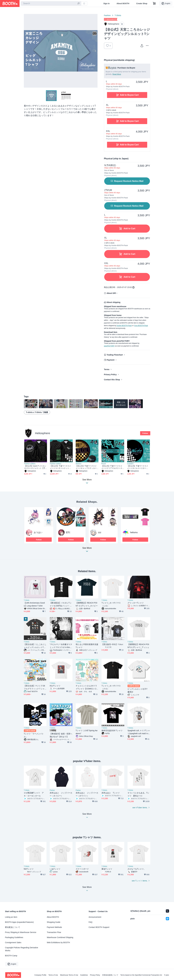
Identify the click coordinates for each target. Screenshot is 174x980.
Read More (117, 74)
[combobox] (51, 3)
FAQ (91, 922)
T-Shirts (118, 15)
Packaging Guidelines (14, 937)
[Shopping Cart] (154, 3)
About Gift (111, 293)
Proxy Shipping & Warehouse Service (21, 932)
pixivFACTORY (109, 346)
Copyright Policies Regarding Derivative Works (22, 949)
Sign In (107, 3)
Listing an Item (11, 917)
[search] (78, 4)
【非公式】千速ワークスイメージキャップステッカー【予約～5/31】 (86, 467)
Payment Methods (54, 927)
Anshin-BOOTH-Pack (124, 326)
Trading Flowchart (115, 355)
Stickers (79, 464)
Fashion (107, 15)
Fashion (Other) (30, 464)
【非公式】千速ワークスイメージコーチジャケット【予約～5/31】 (60, 467)
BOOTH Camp (11, 956)
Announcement (95, 917)
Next (95, 51)
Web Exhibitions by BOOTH (58, 942)
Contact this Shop (112, 380)
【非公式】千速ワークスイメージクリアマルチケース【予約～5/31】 (112, 467)
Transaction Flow (54, 932)
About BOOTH (123, 3)
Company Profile (40, 975)
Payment (111, 360)
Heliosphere (43, 433)
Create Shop (142, 3)
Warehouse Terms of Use (69, 975)
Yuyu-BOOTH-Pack (141, 326)
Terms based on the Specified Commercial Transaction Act (141, 975)
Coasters (130, 464)
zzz (100, 532)
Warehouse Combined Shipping (60, 937)
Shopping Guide (54, 922)
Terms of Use (53, 975)
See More (87, 550)
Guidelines (84, 975)
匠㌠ (68, 532)
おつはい (38, 532)
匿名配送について (13, 927)
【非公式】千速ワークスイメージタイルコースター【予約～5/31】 (138, 467)
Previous (26, 51)
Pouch (104, 464)
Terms (107, 369)
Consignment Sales (13, 942)
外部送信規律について (110, 975)
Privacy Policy (110, 375)
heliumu (134, 532)
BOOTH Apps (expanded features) (19, 922)
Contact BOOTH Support (99, 927)
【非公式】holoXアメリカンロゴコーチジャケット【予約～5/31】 (35, 467)
